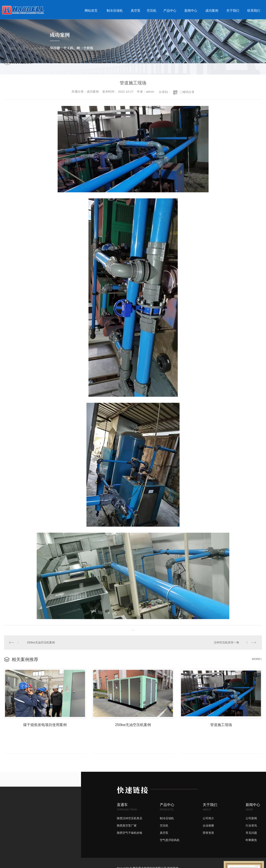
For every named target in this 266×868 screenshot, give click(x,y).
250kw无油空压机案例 (41, 642)
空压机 (152, 11)
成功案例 (212, 11)
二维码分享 (187, 92)
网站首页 (91, 11)
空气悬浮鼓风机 (170, 839)
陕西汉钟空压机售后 (130, 818)
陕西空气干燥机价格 (130, 832)
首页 (25, 48)
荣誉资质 (208, 832)
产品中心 (170, 11)
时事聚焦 (251, 839)
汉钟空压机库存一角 (227, 642)
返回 (256, 48)
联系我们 (254, 11)
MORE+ (257, 659)
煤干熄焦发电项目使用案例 (45, 724)
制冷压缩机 (115, 11)
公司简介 (208, 818)
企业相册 (208, 825)
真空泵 (136, 11)
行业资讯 (251, 825)
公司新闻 (251, 818)
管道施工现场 (221, 724)
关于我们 (233, 11)
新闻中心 (191, 11)
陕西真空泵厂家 (127, 825)
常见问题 (251, 832)
